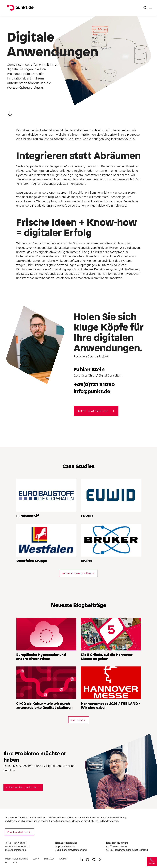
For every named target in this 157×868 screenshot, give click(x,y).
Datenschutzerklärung (16, 859)
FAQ (15, 862)
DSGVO (36, 859)
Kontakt (63, 859)
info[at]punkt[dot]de (15, 850)
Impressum (49, 859)
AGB (6, 862)
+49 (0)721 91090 (17, 843)
